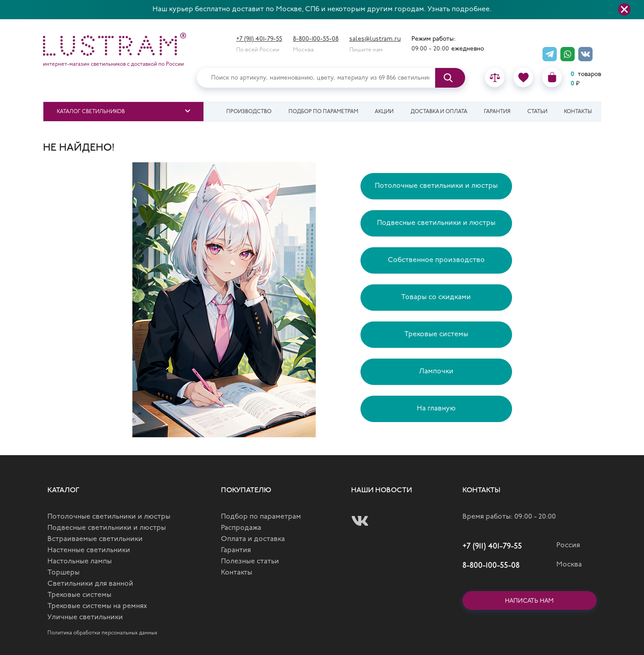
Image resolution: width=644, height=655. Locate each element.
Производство (249, 112)
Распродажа (241, 528)
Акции (384, 112)
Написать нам (529, 601)
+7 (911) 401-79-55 (259, 39)
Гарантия (497, 112)
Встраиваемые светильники (95, 539)
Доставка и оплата (439, 112)
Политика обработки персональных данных (102, 633)
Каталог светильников (91, 112)
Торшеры (64, 573)
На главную (436, 409)
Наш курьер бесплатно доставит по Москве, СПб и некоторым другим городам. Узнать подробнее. (322, 9)
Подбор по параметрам (323, 112)
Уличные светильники (85, 617)
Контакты (578, 112)
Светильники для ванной (90, 584)
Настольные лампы (80, 562)
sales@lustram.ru (375, 39)
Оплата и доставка (253, 539)
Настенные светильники (89, 550)
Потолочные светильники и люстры (436, 186)
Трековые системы (436, 334)
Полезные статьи (250, 562)
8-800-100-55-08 (316, 39)
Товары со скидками (436, 297)
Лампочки (436, 372)
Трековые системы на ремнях (97, 606)
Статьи (537, 112)
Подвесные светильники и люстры (436, 223)
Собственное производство (436, 260)
